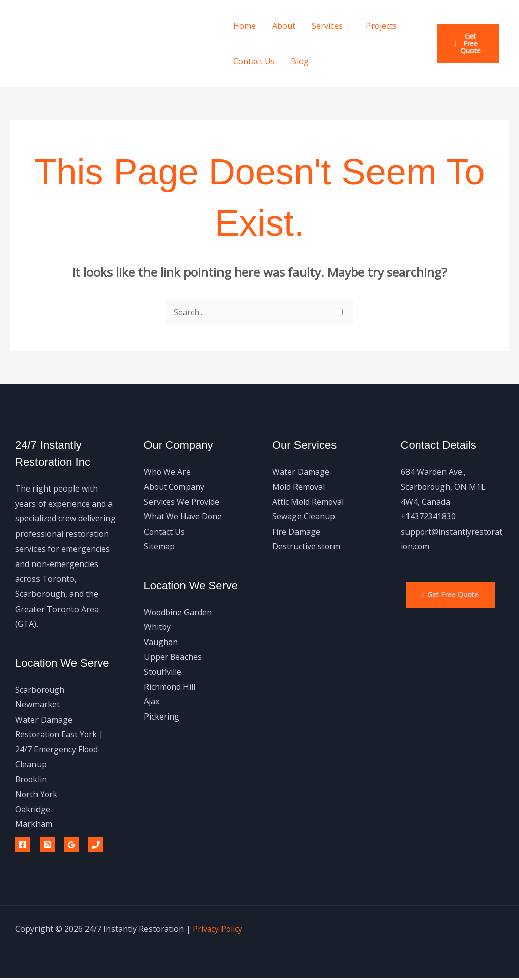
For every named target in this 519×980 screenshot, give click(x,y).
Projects (381, 26)
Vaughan (161, 643)
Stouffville (163, 673)
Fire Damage (296, 532)
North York (37, 795)
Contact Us (254, 61)
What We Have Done (183, 517)
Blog (300, 61)
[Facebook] (23, 846)
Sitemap (159, 547)
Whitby (157, 628)
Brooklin (32, 780)
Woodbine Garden (178, 613)
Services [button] (327, 26)
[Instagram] (47, 846)
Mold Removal (299, 487)
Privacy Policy (218, 930)
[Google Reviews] (71, 846)
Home (245, 26)
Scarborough (40, 690)
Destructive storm (306, 547)
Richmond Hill (170, 688)
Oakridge (33, 810)
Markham (34, 825)
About (284, 26)
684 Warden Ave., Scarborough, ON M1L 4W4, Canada (444, 487)
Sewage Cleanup (304, 517)
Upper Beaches (173, 658)
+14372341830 (429, 517)
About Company (175, 487)
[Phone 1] (96, 846)
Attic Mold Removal (308, 502)
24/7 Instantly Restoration (66, 44)
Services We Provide (182, 502)
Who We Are (168, 472)
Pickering (162, 718)
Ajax (152, 703)
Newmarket (38, 705)
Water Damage (301, 472)
